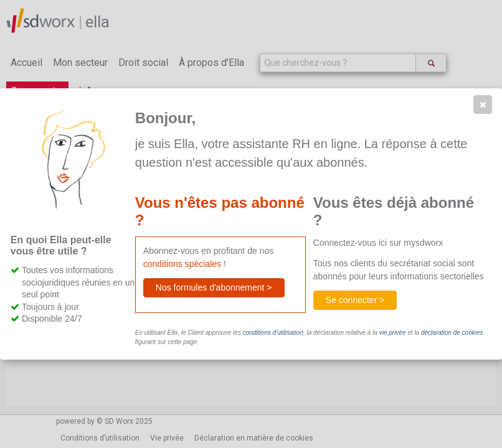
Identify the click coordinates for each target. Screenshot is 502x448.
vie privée (393, 333)
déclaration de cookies (452, 333)
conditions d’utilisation (273, 333)
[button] (483, 105)
